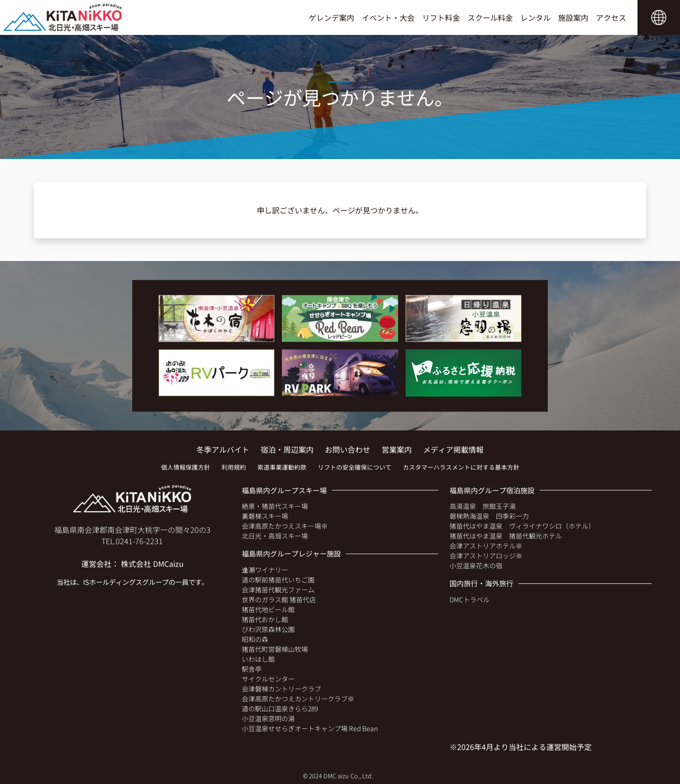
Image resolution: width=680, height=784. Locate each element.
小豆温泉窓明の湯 (268, 718)
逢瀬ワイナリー (265, 570)
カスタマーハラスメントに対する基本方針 (461, 467)
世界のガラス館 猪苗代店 (279, 599)
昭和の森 (255, 639)
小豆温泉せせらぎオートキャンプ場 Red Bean (310, 728)
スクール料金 (490, 17)
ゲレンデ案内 (331, 17)
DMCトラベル (470, 599)
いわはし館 (258, 659)
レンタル (535, 17)
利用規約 (234, 467)
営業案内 (397, 449)
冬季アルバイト (223, 449)
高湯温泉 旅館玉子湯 (483, 506)
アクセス (611, 17)
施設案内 (573, 17)
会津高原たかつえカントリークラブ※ (298, 699)
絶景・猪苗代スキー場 (275, 506)
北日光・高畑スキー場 (275, 536)
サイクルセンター (268, 679)
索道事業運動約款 (282, 467)
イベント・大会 (388, 17)
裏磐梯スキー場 (265, 516)
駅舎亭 (252, 669)
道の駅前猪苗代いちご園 (278, 580)
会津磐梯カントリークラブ (281, 689)
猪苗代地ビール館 (268, 609)
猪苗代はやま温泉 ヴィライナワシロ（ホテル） (522, 526)
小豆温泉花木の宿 (476, 565)
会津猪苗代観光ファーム (278, 590)
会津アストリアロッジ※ (486, 556)
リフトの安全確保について (355, 467)
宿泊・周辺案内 (287, 449)
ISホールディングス (113, 582)
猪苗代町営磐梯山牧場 (275, 649)
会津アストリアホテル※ (486, 546)
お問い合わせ (348, 449)
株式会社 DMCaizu (152, 564)
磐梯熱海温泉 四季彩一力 (489, 516)
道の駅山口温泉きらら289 (280, 708)
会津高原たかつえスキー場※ (285, 526)
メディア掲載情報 (453, 449)
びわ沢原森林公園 (268, 629)
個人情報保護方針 (186, 467)
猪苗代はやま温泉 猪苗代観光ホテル (506, 536)
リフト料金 (441, 17)
